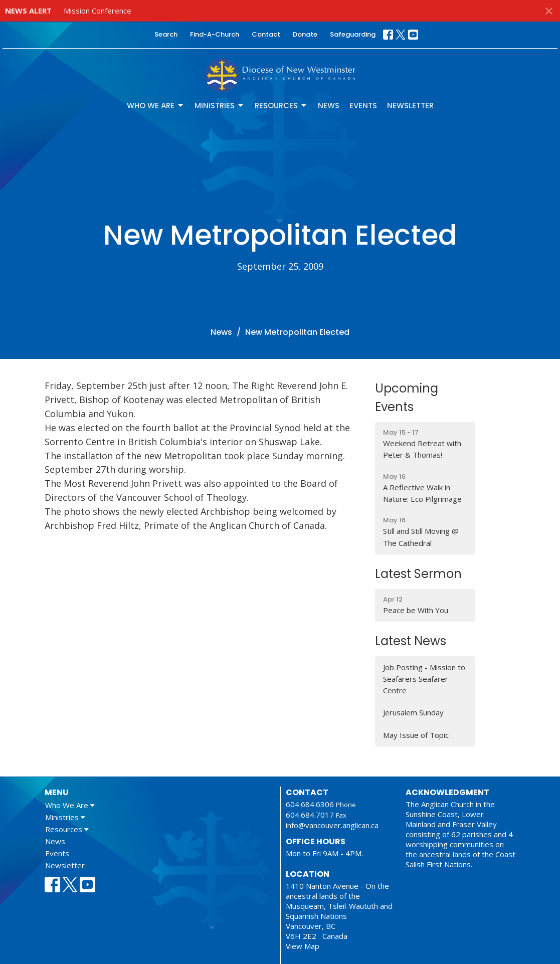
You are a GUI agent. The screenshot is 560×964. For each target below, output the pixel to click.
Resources (281, 106)
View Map (303, 946)
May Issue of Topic (416, 735)
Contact (266, 34)
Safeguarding (353, 34)
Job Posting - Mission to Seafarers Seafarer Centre (424, 679)
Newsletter (410, 106)
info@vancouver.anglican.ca (332, 825)
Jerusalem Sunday (413, 712)
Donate (305, 34)
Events (363, 106)
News (329, 106)
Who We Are (156, 106)
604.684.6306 (310, 804)
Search (166, 34)
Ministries (220, 106)
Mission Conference (98, 11)
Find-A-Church (215, 34)
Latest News (411, 641)
